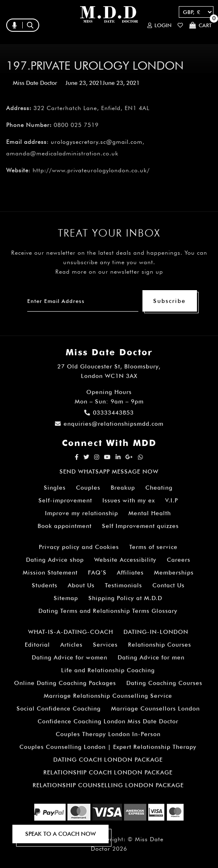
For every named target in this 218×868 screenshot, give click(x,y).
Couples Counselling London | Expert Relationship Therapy (108, 747)
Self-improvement (65, 500)
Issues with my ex (129, 500)
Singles (55, 488)
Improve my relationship (82, 513)
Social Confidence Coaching (59, 708)
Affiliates (130, 572)
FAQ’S (97, 572)
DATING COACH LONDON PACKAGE (108, 760)
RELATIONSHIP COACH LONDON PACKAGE (108, 772)
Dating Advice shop (55, 560)
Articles (71, 645)
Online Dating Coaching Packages (65, 683)
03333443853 (109, 413)
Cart (200, 25)
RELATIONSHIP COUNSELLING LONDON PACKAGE (108, 785)
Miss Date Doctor (35, 83)
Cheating (159, 488)
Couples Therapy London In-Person (108, 734)
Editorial (37, 645)
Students (45, 585)
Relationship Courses (160, 645)
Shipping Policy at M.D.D (125, 598)
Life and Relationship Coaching (108, 670)
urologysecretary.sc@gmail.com (97, 142)
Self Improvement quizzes (140, 526)
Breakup (123, 488)
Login (159, 25)
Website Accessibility (125, 560)
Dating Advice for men (151, 657)
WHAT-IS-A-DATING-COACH (71, 632)
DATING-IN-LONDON (156, 632)
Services (105, 645)
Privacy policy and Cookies (79, 547)
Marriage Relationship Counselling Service (108, 696)
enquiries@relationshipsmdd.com (109, 424)
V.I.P (172, 500)
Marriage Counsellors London (155, 708)
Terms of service (153, 547)
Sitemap (66, 598)
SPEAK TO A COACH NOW (60, 834)
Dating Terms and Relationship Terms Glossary (108, 611)
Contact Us (168, 585)
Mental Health (150, 513)
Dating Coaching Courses (164, 683)
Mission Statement (50, 572)
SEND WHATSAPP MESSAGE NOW (109, 472)
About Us (81, 585)
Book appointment (65, 526)
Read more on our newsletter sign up (109, 272)
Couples (88, 488)
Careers (179, 560)
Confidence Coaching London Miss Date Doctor (108, 721)
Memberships (174, 572)
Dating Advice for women (70, 657)
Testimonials (123, 585)
